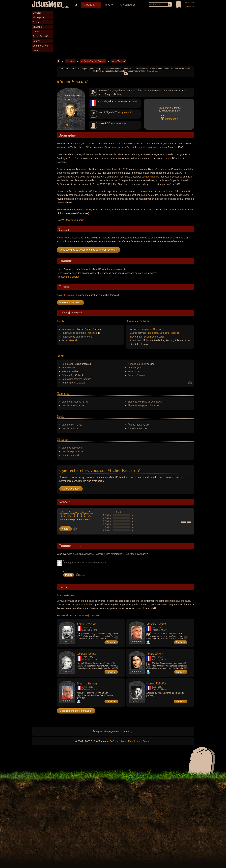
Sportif (160, 337)
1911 (154, 628)
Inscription (190, 3)
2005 (160, 628)
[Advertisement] (126, 34)
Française (92, 333)
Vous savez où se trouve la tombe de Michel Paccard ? (88, 250)
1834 (91, 657)
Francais (103, 101)
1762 (85, 657)
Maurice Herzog (87, 683)
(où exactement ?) (116, 123)
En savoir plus (152, 71)
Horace (168, 158)
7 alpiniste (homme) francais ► (76, 711)
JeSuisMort (47, 5)
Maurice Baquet (156, 624)
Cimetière (89, 5)
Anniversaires (128, 5)
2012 (91, 687)
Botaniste (164, 333)
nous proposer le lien (82, 605)
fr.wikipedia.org (74, 220)
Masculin (74, 340)
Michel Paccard (119, 61)
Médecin (175, 333)
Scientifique (150, 337)
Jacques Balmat (126, 147)
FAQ (112, 741)
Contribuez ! (171, 119)
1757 (117, 101)
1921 (85, 628)
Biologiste (153, 333)
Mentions (121, 741)
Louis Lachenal (86, 624)
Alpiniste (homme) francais (93, 61)
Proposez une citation (68, 277)
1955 (91, 628)
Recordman (136, 337)
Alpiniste (157, 329)
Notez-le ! (71, 125)
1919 (85, 687)
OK (125, 74)
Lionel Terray (155, 654)
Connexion (190, 7)
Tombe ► (111, 642)
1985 (160, 687)
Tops (107, 5)
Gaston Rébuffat (156, 683)
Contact (147, 741)
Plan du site (134, 741)
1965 (160, 657)
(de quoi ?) (128, 112)
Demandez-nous (71, 489)
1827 (135, 101)
